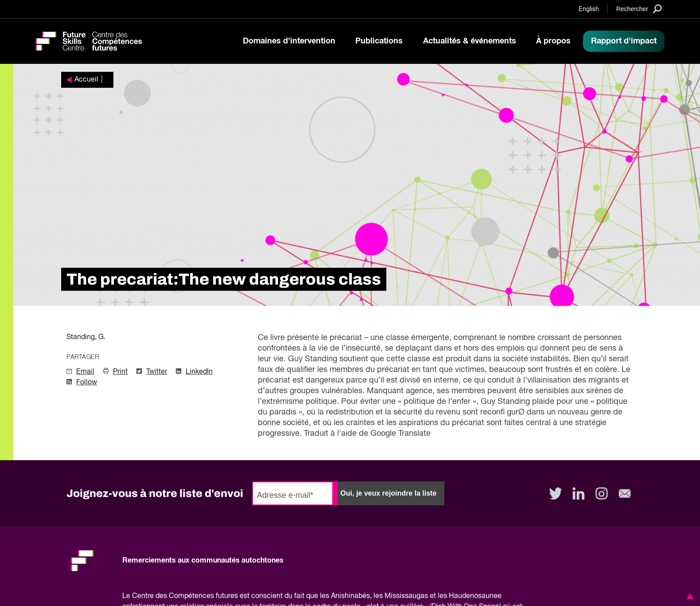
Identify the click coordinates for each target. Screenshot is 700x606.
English (589, 9)
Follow (87, 383)
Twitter (157, 372)
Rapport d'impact (624, 41)
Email (85, 372)
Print (120, 372)
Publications (379, 41)
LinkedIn (199, 372)
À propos (553, 41)
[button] (688, 596)
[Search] (639, 9)
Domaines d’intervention (289, 41)
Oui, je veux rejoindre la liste (388, 493)
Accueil (86, 80)
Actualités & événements (470, 41)
